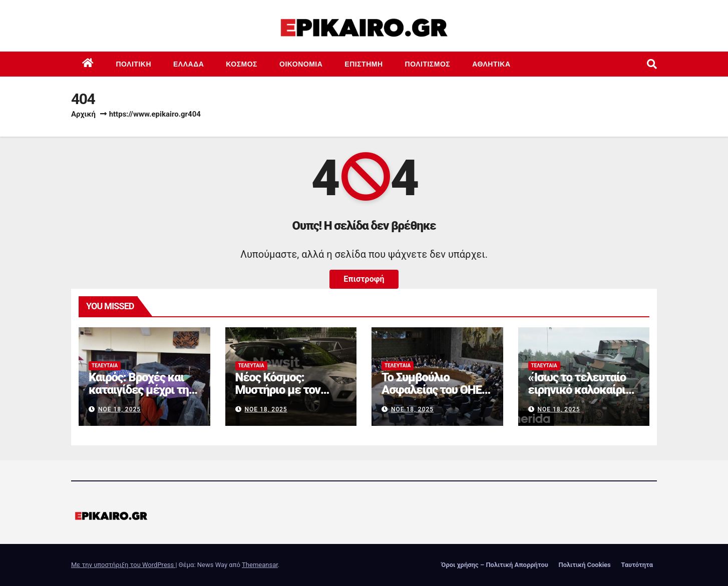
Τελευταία (105, 366)
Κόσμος (242, 64)
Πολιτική (134, 64)
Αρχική (83, 114)
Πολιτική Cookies (584, 565)
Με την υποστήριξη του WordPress (123, 565)
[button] (652, 64)
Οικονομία (301, 64)
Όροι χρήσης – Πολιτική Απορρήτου (495, 565)
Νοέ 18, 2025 (119, 409)
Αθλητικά (491, 64)
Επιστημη (363, 64)
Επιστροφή (364, 279)
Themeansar (260, 565)
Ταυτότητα (637, 565)
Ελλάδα (189, 64)
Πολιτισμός (428, 64)
